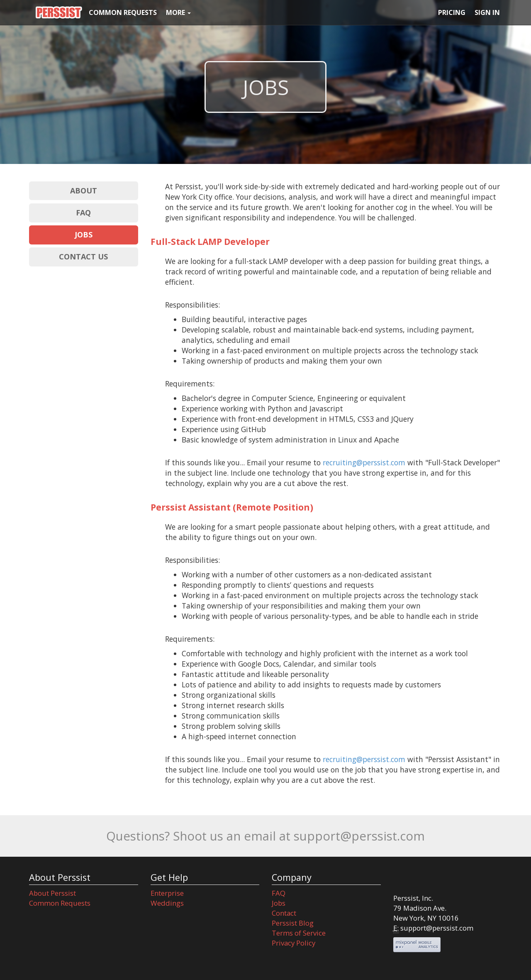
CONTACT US (83, 257)
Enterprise (167, 893)
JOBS (84, 235)
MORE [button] (178, 12)
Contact (284, 913)
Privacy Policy (294, 943)
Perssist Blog (293, 923)
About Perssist (52, 893)
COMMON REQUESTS (123, 12)
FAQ (83, 213)
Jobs (279, 903)
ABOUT (84, 191)
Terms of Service (299, 933)
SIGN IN (487, 12)
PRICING (452, 12)
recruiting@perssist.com (364, 462)
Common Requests (60, 903)
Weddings (167, 903)
